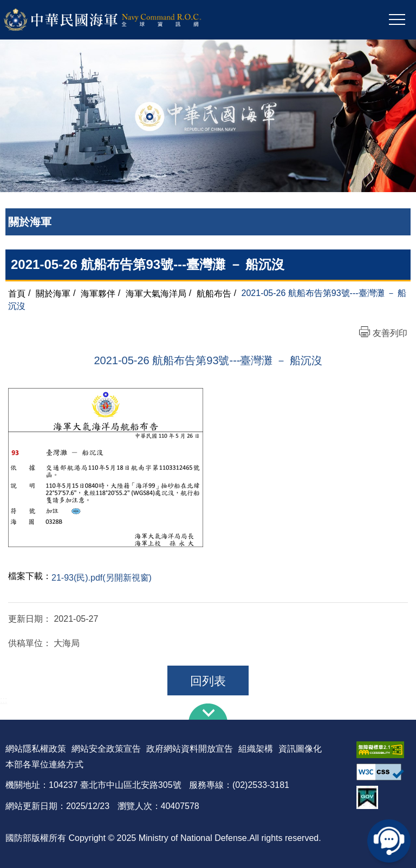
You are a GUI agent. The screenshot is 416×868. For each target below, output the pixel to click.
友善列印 (390, 333)
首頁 (17, 293)
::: (4, 700)
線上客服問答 (389, 841)
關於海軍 (53, 293)
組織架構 (256, 749)
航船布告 (214, 293)
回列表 (208, 681)
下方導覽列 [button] (208, 712)
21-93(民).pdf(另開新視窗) (102, 578)
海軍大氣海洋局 (156, 293)
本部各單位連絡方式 (44, 764)
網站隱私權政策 (36, 749)
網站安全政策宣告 (106, 749)
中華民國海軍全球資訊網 (117, 20)
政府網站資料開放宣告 (190, 749)
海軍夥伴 (98, 293)
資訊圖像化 (300, 749)
